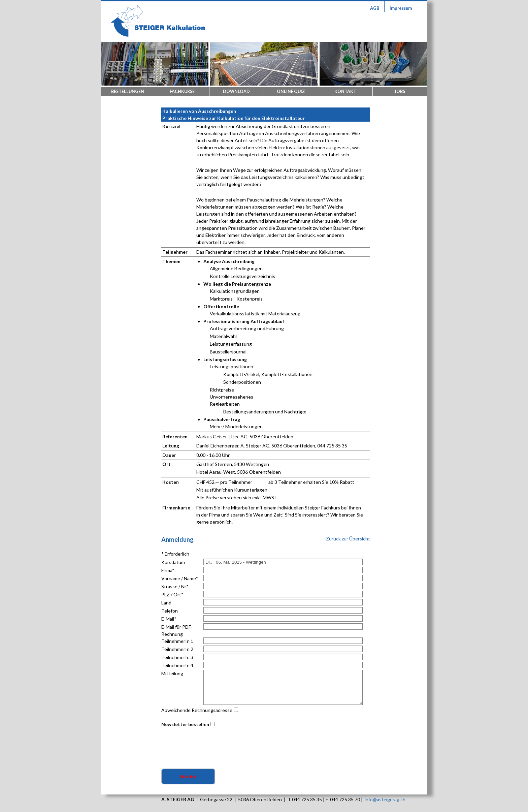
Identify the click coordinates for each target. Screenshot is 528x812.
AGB (375, 8)
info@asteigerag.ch (385, 799)
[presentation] (212, 749)
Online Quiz (291, 91)
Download (236, 91)
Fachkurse (182, 91)
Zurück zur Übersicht (348, 539)
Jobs (400, 91)
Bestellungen (128, 91)
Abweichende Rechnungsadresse (197, 710)
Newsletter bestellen (185, 724)
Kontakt (345, 91)
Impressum (401, 8)
